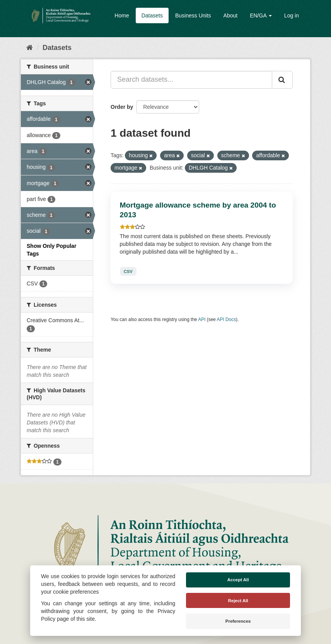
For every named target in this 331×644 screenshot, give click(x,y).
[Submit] (282, 80)
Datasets (152, 15)
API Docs (227, 319)
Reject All (238, 601)
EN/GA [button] (261, 15)
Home (122, 15)
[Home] (30, 48)
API (202, 319)
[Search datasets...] (191, 80)
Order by (122, 107)
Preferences (238, 621)
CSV (128, 271)
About (231, 15)
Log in (292, 15)
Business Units (193, 15)
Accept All (238, 580)
